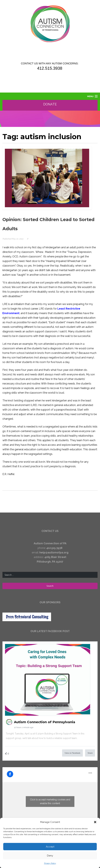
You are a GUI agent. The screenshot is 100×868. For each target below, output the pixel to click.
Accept (50, 847)
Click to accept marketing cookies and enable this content (50, 801)
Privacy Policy (50, 863)
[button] (95, 822)
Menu (90, 96)
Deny (50, 856)
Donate (50, 104)
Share (90, 753)
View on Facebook (72, 753)
